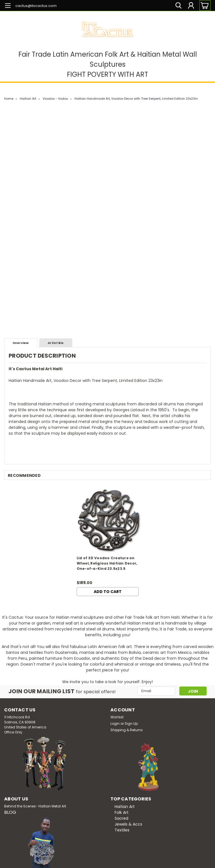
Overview (21, 343)
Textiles (122, 830)
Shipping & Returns (127, 730)
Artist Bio (56, 343)
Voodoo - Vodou (55, 99)
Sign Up (131, 724)
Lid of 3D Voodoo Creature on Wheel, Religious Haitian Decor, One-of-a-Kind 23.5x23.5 (107, 563)
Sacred (121, 818)
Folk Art (122, 812)
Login (115, 724)
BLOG (10, 812)
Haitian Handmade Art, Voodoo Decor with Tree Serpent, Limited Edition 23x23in (136, 99)
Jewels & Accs (128, 824)
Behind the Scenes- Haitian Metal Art (35, 806)
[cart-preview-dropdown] (204, 5)
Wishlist (117, 717)
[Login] (191, 5)
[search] (178, 5)
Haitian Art (28, 99)
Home (9, 99)
